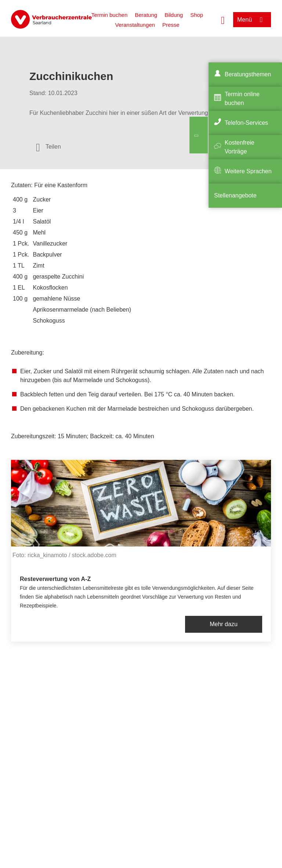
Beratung (146, 15)
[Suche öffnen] (223, 19)
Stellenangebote (235, 195)
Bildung (174, 15)
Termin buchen (109, 15)
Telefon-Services (246, 123)
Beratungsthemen (248, 74)
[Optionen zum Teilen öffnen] (48, 147)
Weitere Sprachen (248, 171)
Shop (197, 15)
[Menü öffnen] (252, 20)
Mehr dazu (224, 624)
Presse (171, 25)
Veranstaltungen (135, 25)
